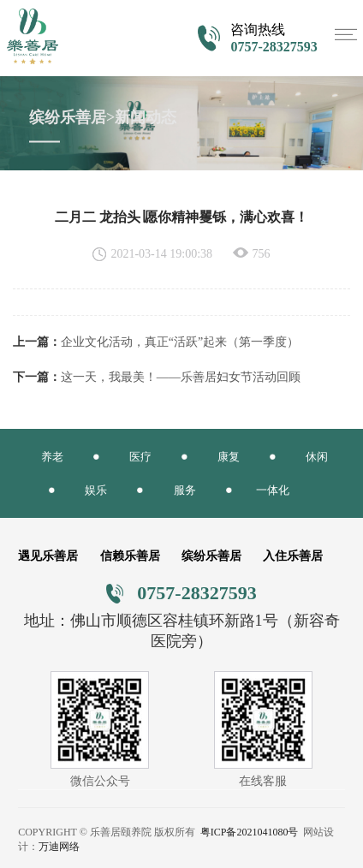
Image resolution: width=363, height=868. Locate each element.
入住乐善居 (293, 556)
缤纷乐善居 (211, 556)
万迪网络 (59, 847)
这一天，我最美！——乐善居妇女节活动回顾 (181, 377)
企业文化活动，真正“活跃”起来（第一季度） (180, 342)
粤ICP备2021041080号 (250, 832)
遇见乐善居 (48, 556)
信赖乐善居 (130, 556)
